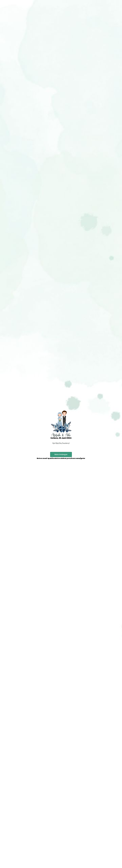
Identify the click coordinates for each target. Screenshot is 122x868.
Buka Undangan (61, 454)
